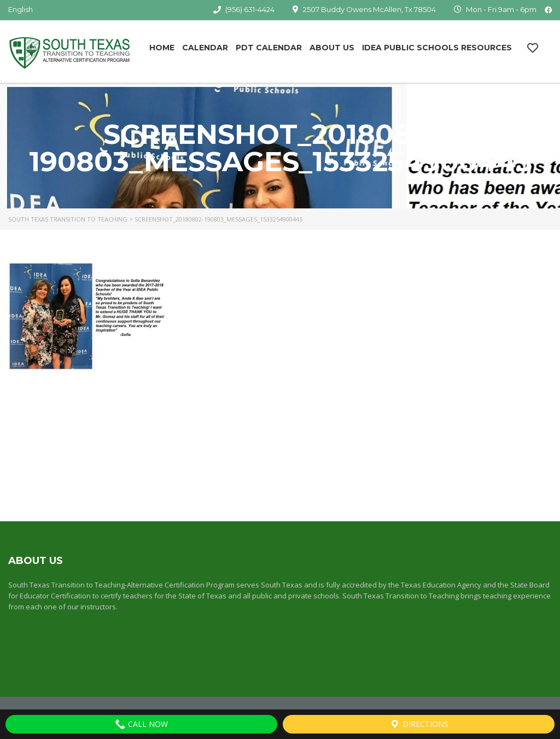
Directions (419, 724)
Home (162, 48)
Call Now (141, 724)
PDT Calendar (269, 48)
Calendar (205, 48)
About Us (332, 48)
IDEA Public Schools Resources (437, 48)
